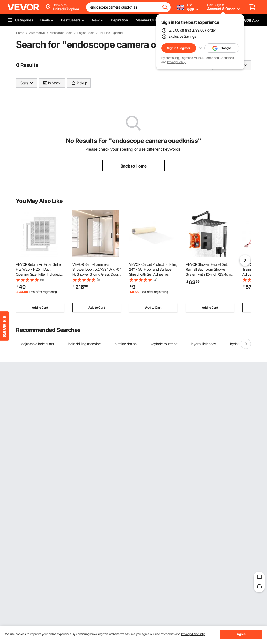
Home (20, 33)
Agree (241, 634)
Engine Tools (86, 33)
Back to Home (134, 166)
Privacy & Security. (193, 634)
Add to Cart (40, 308)
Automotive (37, 33)
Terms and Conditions (219, 58)
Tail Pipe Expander (111, 33)
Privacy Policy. (176, 62)
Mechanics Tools (61, 33)
